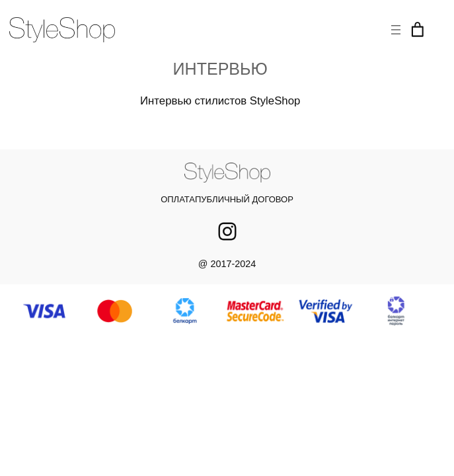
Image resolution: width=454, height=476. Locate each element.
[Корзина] (418, 30)
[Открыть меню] (396, 30)
